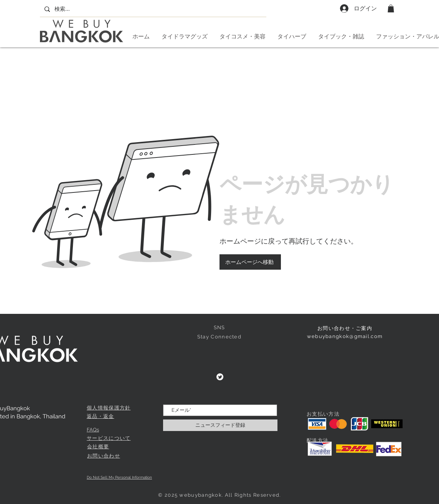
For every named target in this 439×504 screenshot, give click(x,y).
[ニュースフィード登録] (220, 425)
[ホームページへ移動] (250, 262)
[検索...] (152, 9)
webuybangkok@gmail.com (345, 336)
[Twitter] (220, 377)
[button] (391, 8)
